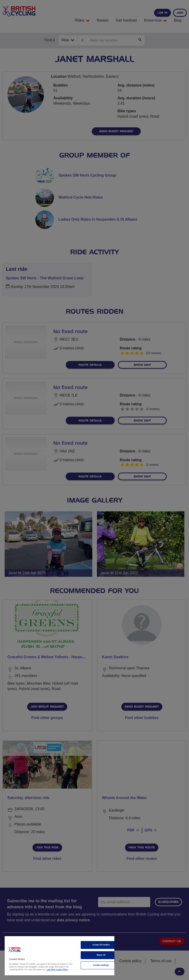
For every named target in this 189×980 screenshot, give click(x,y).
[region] (60, 956)
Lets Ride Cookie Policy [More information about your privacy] (57, 970)
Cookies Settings (101, 965)
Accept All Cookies (101, 945)
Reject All (101, 955)
